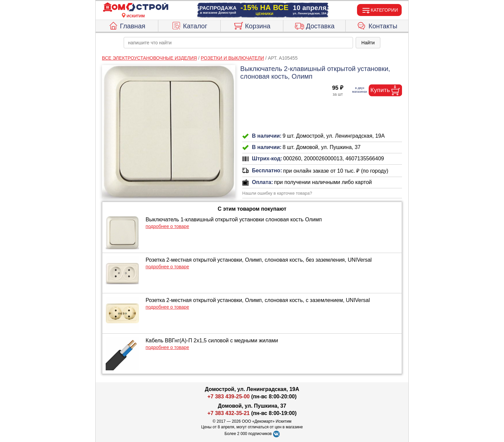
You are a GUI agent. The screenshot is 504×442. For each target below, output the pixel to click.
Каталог (189, 25)
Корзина (252, 25)
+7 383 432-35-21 (228, 413)
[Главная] (136, 7)
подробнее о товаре (167, 226)
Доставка (314, 25)
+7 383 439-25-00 (228, 396)
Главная (127, 25)
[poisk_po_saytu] (238, 43)
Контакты (377, 25)
